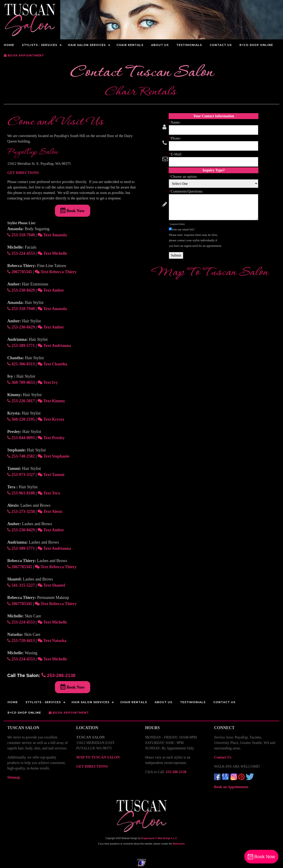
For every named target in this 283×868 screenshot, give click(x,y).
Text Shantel (51, 585)
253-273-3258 (21, 512)
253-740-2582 (21, 456)
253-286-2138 (58, 675)
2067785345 (20, 272)
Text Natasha (52, 641)
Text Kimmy (51, 401)
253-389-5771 (21, 346)
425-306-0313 (21, 364)
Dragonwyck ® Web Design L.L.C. (159, 838)
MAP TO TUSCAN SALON (98, 757)
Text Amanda (52, 235)
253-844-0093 (21, 438)
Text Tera (49, 493)
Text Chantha (52, 364)
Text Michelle (52, 253)
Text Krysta (51, 419)
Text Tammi (51, 475)
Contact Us (223, 757)
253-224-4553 (21, 253)
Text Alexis (50, 512)
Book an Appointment (231, 787)
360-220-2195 (21, 419)
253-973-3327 (21, 475)
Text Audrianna (54, 346)
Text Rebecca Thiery (56, 272)
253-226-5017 (21, 401)
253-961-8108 (21, 493)
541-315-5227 (21, 585)
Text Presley (51, 438)
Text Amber (51, 290)
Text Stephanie (53, 456)
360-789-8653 (21, 382)
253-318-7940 (21, 235)
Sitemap (14, 777)
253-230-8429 (21, 290)
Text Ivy (48, 382)
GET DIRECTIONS (23, 173)
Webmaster (179, 844)
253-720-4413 (21, 641)
